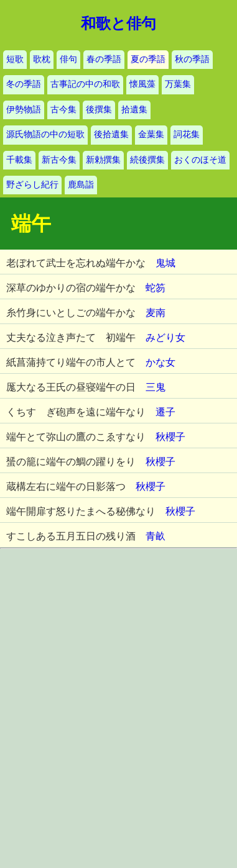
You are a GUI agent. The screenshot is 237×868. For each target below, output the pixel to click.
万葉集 (178, 84)
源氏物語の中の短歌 (45, 134)
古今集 (63, 110)
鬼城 (165, 263)
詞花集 (187, 134)
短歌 (15, 59)
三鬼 (156, 387)
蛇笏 (156, 288)
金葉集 (151, 134)
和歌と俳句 (118, 24)
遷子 (165, 412)
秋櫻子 (170, 437)
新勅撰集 (103, 160)
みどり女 (165, 337)
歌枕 (42, 59)
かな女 (160, 362)
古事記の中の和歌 (85, 84)
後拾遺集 (111, 134)
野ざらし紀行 (32, 185)
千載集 (19, 160)
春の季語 (104, 59)
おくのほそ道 (200, 160)
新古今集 (59, 160)
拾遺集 (134, 110)
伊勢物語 (24, 110)
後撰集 (99, 110)
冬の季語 (24, 84)
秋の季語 (192, 59)
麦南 (156, 313)
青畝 (156, 536)
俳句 (68, 59)
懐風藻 (142, 84)
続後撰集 (147, 160)
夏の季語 (148, 59)
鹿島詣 (81, 185)
